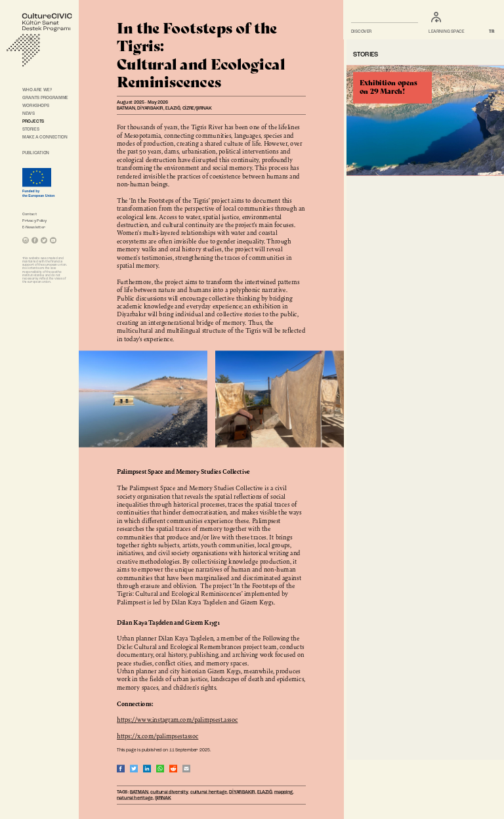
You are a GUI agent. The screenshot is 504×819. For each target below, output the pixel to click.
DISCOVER (362, 32)
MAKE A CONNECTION (45, 137)
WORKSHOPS (36, 106)
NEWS (29, 114)
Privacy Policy (35, 220)
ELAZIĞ (264, 792)
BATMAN (139, 792)
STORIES (31, 129)
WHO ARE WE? (37, 90)
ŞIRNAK (163, 798)
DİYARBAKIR (242, 792)
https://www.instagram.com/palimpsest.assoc (177, 719)
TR (492, 32)
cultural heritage (209, 792)
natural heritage (135, 798)
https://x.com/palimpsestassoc (157, 736)
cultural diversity (169, 792)
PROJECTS (33, 121)
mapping (284, 792)
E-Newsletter (34, 227)
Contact (30, 214)
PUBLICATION (36, 153)
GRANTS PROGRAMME (45, 98)
